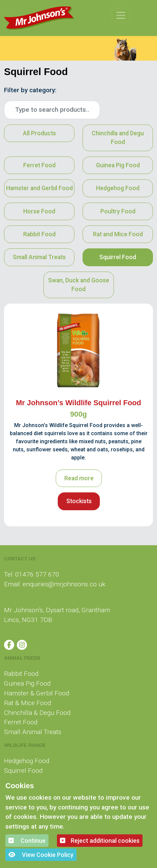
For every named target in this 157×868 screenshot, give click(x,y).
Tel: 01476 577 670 (32, 574)
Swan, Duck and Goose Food (79, 285)
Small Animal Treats (39, 257)
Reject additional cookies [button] (100, 841)
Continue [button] (27, 841)
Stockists (79, 501)
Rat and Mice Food (118, 234)
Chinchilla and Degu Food (118, 138)
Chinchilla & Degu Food (37, 713)
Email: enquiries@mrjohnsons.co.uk (55, 584)
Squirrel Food (118, 257)
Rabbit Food (39, 234)
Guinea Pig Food (118, 165)
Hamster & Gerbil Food (37, 693)
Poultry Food (118, 211)
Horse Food (39, 211)
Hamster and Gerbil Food (39, 188)
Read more (79, 478)
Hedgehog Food (118, 188)
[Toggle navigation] (121, 15)
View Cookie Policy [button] (41, 855)
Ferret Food (39, 165)
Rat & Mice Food (27, 703)
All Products (39, 133)
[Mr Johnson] (39, 18)
